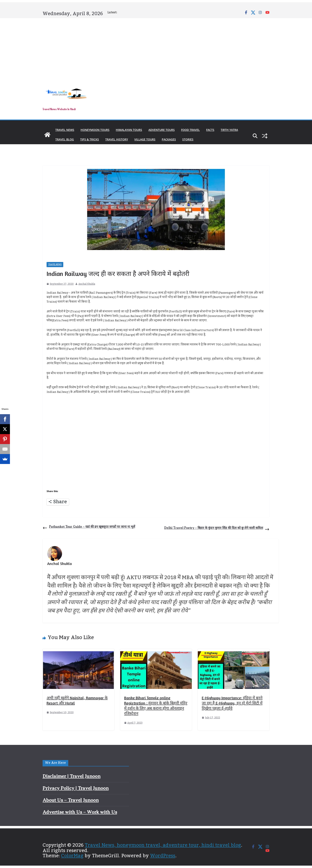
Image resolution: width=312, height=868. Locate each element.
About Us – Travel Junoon (71, 800)
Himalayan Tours (129, 130)
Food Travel (190, 130)
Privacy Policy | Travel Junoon (76, 788)
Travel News (65, 130)
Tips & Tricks (90, 139)
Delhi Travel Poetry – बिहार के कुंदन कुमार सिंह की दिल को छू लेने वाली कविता (217, 529)
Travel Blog (65, 139)
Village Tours (145, 139)
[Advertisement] (156, 48)
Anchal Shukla (87, 284)
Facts (210, 130)
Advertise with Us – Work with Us (80, 812)
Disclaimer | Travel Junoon (72, 776)
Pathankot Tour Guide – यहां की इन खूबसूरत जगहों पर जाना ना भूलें (89, 528)
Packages (169, 139)
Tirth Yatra (229, 130)
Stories (188, 139)
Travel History (117, 139)
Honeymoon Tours (95, 130)
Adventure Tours (162, 130)
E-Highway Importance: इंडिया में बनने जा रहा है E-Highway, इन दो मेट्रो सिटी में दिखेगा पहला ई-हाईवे (232, 703)
